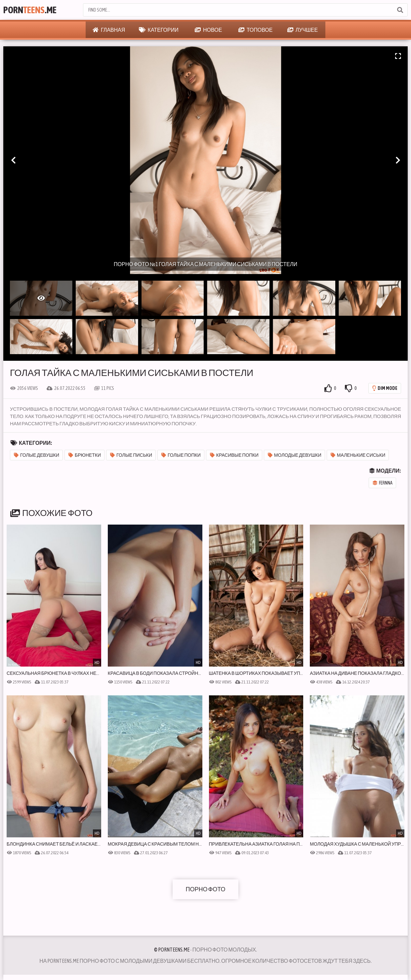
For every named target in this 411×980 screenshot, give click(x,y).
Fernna (383, 483)
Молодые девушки (295, 455)
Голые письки (131, 455)
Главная (109, 30)
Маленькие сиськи (358, 455)
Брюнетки (85, 455)
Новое (208, 30)
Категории (159, 30)
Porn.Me (30, 10)
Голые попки (181, 455)
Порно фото (206, 889)
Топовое (256, 30)
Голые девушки (37, 455)
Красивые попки (234, 455)
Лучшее (303, 30)
